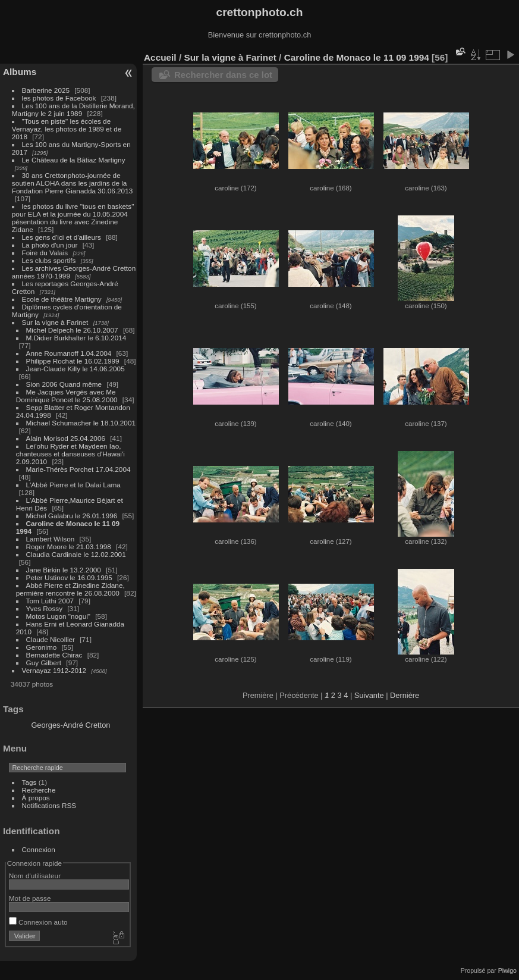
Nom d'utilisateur (35, 876)
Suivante (369, 695)
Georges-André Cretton (70, 725)
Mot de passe (30, 898)
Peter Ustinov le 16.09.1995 (69, 577)
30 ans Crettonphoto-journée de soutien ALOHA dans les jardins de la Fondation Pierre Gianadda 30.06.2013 (72, 183)
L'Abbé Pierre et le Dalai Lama (73, 485)
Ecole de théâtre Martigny (62, 299)
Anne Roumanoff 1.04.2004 (69, 353)
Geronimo (42, 647)
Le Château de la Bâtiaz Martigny (74, 160)
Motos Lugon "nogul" (58, 616)
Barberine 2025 (46, 90)
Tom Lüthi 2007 (50, 601)
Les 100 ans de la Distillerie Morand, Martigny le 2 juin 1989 (73, 109)
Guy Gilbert (44, 663)
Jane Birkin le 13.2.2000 (64, 570)
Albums (20, 72)
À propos (36, 798)
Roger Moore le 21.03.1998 (69, 547)
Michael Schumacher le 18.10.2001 (81, 423)
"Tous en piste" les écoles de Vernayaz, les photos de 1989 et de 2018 (67, 129)
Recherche (39, 790)
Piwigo (507, 970)
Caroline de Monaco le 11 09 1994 (357, 57)
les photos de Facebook (59, 98)
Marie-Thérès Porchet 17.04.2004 (78, 469)
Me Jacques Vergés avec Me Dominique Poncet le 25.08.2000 (67, 396)
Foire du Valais (45, 253)
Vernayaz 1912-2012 (54, 670)
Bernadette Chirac (54, 655)
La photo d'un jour (50, 245)
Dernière (405, 695)
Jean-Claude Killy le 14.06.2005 (76, 369)
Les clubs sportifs (49, 260)
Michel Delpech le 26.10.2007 (72, 330)
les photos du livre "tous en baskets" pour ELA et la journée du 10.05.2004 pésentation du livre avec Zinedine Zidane (73, 218)
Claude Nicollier (51, 639)
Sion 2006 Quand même (64, 384)
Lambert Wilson (51, 539)
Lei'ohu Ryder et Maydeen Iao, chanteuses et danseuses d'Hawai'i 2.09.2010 (70, 454)
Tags (29, 782)
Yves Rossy (44, 608)
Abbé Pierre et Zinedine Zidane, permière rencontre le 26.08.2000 (70, 589)
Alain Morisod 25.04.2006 (66, 438)
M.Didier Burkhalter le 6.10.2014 (76, 338)
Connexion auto (38, 922)
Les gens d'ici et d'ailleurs (62, 237)
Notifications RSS (49, 805)
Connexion (39, 849)
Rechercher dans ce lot (223, 75)
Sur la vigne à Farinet (55, 322)
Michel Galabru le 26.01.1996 (72, 516)
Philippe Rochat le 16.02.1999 (73, 361)
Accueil (160, 57)
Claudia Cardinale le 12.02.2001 (76, 554)
